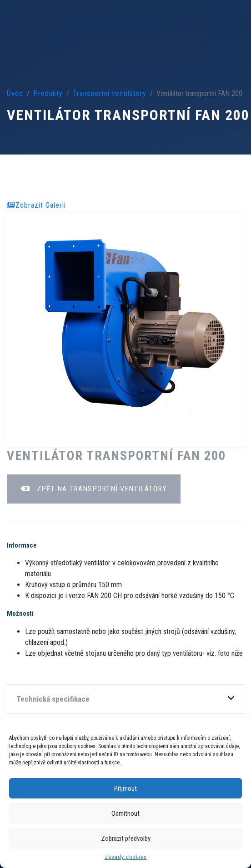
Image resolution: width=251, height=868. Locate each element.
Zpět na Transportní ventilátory (94, 489)
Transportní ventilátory (110, 93)
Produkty (48, 93)
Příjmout (125, 788)
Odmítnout (125, 813)
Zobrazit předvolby (126, 838)
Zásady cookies (126, 857)
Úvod (15, 93)
